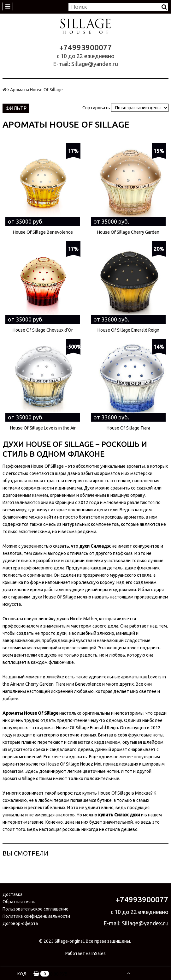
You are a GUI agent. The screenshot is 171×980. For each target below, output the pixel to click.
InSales (99, 953)
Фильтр (16, 108)
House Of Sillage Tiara (128, 428)
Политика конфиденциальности (36, 916)
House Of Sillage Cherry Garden (128, 232)
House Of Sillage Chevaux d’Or (43, 330)
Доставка (12, 894)
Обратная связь (19, 902)
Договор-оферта (20, 923)
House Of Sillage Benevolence (43, 232)
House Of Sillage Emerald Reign (128, 330)
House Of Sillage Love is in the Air (43, 428)
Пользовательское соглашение (35, 909)
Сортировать (96, 108)
